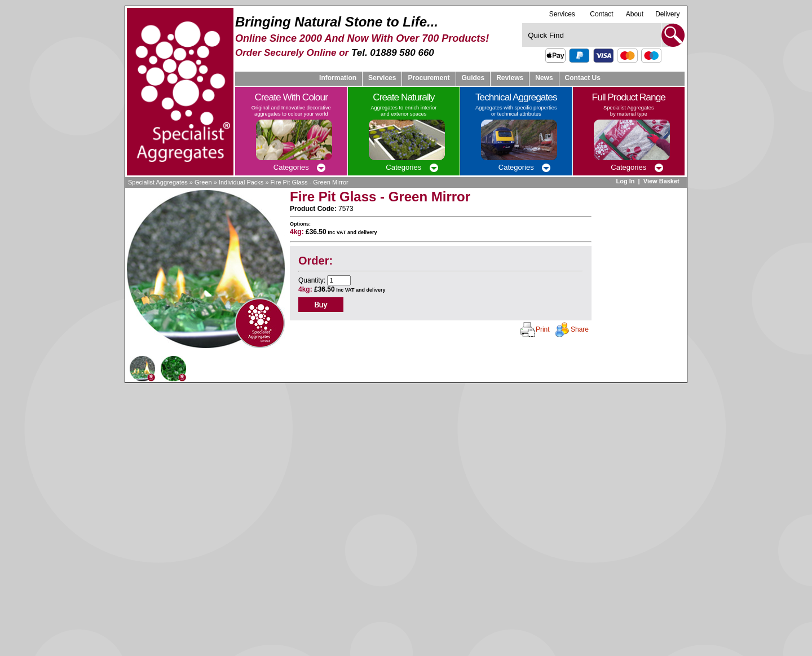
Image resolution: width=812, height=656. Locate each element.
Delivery (667, 14)
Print (543, 329)
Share (580, 329)
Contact (601, 14)
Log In (625, 181)
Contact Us (583, 78)
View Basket (662, 181)
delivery (367, 232)
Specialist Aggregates (158, 182)
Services (562, 14)
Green (203, 182)
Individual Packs (241, 182)
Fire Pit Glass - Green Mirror (310, 182)
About (635, 14)
